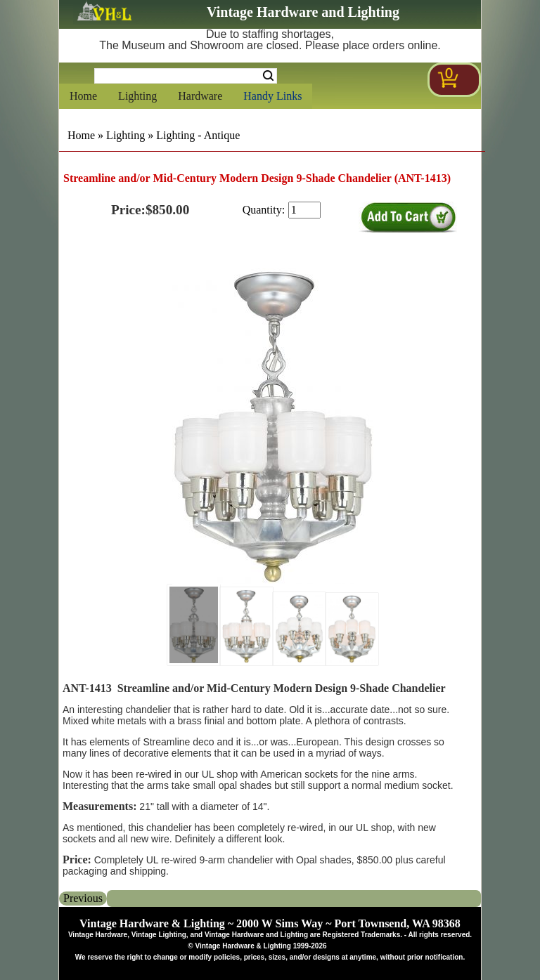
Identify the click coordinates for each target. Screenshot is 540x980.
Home (83, 96)
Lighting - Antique (198, 135)
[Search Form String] (186, 76)
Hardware (200, 96)
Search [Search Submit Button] (268, 76)
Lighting (137, 96)
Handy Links (272, 96)
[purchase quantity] (304, 210)
